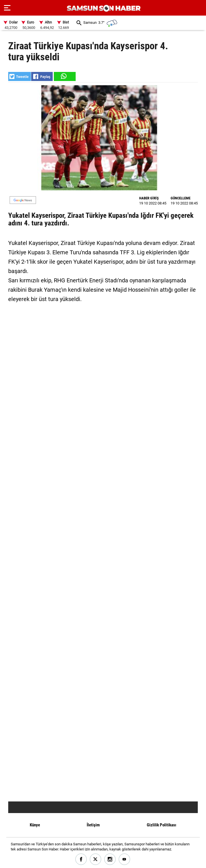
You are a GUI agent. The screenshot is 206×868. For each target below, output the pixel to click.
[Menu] (7, 8)
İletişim (93, 825)
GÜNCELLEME (180, 198)
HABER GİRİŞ (149, 198)
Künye (35, 825)
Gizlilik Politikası (162, 825)
